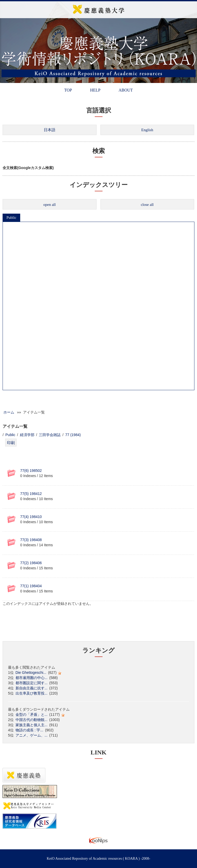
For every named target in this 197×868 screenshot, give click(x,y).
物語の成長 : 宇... (29, 730)
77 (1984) (73, 435)
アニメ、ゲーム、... (32, 735)
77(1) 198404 (31, 586)
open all (49, 205)
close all (147, 205)
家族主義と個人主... (32, 725)
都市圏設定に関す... (32, 683)
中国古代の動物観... (32, 720)
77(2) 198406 (31, 563)
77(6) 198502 (31, 471)
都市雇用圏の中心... (32, 678)
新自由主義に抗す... (32, 688)
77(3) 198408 (31, 540)
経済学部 (27, 435)
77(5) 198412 (31, 494)
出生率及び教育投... (32, 693)
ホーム (9, 412)
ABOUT (126, 90)
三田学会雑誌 (50, 435)
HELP (95, 90)
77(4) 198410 (31, 517)
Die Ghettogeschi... (31, 673)
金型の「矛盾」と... (32, 715)
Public (11, 218)
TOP (68, 90)
